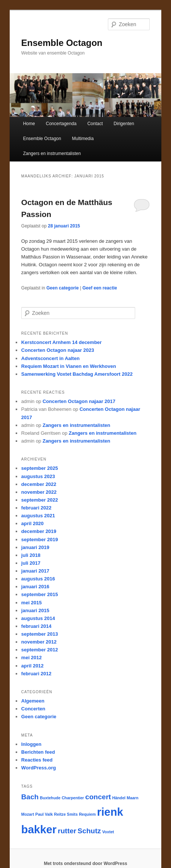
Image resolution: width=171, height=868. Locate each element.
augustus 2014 (38, 618)
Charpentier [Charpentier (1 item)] (73, 798)
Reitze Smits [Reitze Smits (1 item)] (66, 814)
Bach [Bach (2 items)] (30, 797)
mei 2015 (32, 603)
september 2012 (40, 650)
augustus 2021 (38, 516)
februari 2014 (36, 626)
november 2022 (39, 492)
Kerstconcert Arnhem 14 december (62, 342)
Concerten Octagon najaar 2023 (58, 350)
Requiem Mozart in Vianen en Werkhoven (69, 366)
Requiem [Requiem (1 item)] (87, 814)
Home (29, 124)
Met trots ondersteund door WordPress (85, 864)
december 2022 (39, 484)
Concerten (33, 709)
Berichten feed (38, 752)
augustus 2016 (38, 579)
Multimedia (83, 139)
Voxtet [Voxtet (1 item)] (108, 832)
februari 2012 (36, 674)
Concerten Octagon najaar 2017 (79, 401)
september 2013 (40, 634)
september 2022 (40, 500)
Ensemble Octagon (62, 43)
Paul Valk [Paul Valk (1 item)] (44, 814)
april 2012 (32, 666)
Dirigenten (124, 124)
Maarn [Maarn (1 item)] (132, 798)
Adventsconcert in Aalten (50, 358)
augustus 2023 (38, 476)
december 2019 (39, 531)
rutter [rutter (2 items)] (67, 831)
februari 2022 (36, 508)
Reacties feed (37, 760)
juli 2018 (31, 555)
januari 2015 (35, 610)
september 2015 (40, 594)
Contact (95, 124)
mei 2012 (32, 658)
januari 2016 (35, 587)
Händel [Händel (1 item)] (119, 798)
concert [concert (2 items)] (98, 797)
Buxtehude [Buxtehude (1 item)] (50, 798)
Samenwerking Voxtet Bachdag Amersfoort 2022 (77, 374)
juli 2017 (31, 563)
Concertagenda (61, 124)
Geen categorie (63, 288)
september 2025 (40, 468)
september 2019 (40, 540)
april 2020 (32, 523)
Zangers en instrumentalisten (52, 154)
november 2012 (39, 642)
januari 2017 (35, 571)
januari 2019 (35, 547)
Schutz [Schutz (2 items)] (89, 831)
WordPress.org (39, 768)
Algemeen (33, 701)
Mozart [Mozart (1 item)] (28, 814)
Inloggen (31, 744)
